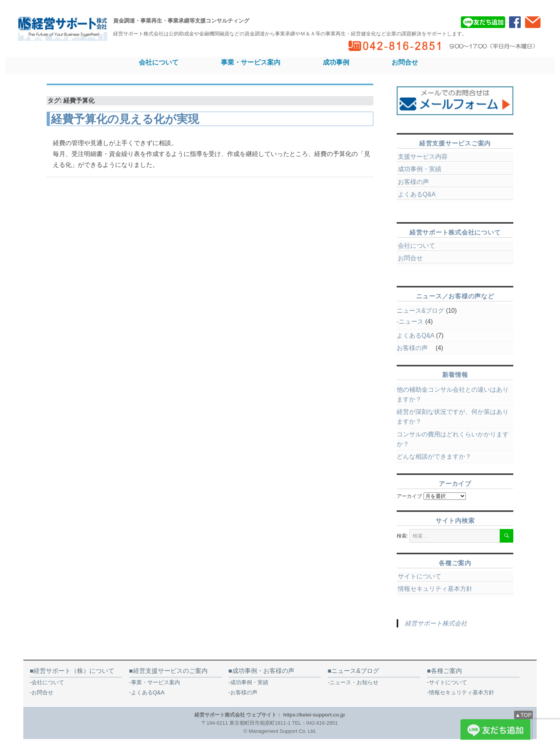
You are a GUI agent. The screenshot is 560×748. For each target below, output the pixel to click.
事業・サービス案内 (251, 62)
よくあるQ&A (417, 194)
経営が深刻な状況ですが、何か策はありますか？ (453, 417)
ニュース (411, 321)
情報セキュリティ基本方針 (435, 589)
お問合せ (405, 62)
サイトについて (420, 576)
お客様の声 (416, 182)
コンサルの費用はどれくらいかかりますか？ (453, 439)
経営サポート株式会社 (436, 623)
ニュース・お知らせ (354, 682)
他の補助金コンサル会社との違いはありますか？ (453, 394)
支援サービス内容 (423, 157)
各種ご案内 (446, 671)
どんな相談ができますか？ (434, 456)
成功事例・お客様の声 (263, 671)
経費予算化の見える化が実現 (125, 119)
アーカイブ (409, 496)
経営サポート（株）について (74, 671)
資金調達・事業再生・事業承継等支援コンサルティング (181, 21)
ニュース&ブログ (420, 311)
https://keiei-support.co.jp (314, 715)
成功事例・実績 (420, 169)
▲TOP (523, 715)
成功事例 (336, 62)
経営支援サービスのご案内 (170, 671)
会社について (159, 62)
